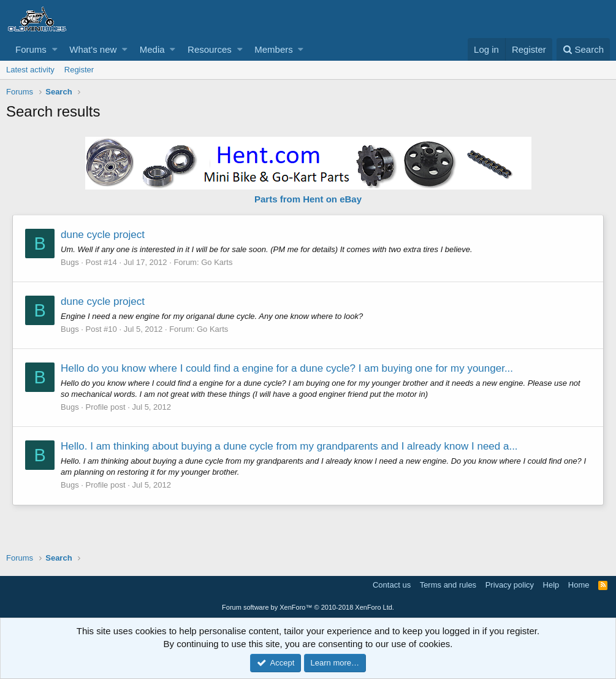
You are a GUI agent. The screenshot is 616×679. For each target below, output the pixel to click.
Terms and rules (448, 585)
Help (551, 585)
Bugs (70, 262)
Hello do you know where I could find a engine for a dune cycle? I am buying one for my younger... (287, 368)
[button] (55, 49)
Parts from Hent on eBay (308, 199)
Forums (31, 49)
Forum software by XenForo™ (308, 607)
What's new (93, 49)
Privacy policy (510, 585)
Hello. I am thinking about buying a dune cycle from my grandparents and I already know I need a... (289, 446)
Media (152, 49)
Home (579, 585)
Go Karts (217, 262)
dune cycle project (103, 235)
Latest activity (30, 70)
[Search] (583, 49)
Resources (210, 49)
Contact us (392, 585)
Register (79, 70)
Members (274, 49)
